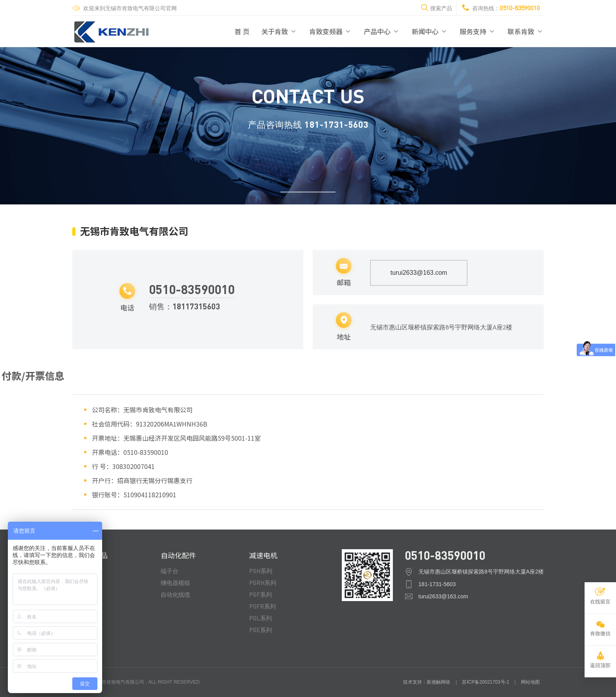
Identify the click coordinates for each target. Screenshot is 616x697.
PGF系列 (260, 594)
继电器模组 (175, 583)
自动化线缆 (175, 594)
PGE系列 (260, 630)
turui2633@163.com (419, 273)
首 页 (242, 31)
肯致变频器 (331, 31)
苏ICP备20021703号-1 (486, 682)
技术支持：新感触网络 (427, 682)
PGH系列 (261, 571)
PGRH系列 (263, 583)
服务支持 (478, 31)
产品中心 (382, 31)
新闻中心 (430, 31)
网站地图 (530, 682)
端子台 (170, 571)
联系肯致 (526, 31)
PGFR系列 (262, 606)
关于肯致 (279, 31)
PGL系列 (260, 618)
